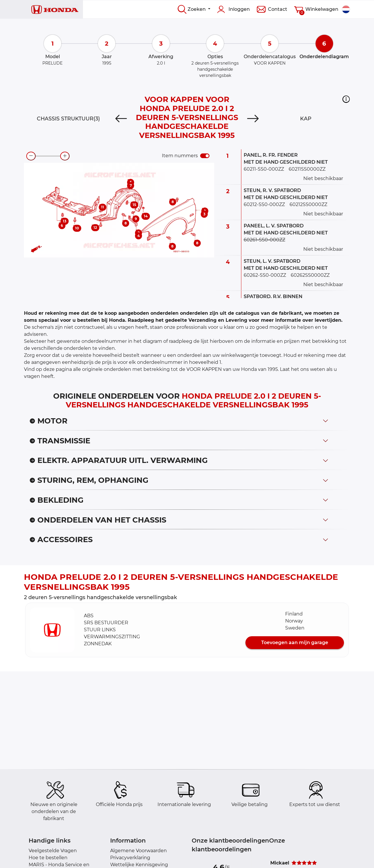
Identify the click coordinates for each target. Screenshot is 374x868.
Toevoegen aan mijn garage (295, 643)
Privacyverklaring (130, 858)
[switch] (205, 156)
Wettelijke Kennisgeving (139, 865)
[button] (346, 99)
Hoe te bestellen (48, 858)
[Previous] (121, 119)
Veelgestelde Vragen (53, 851)
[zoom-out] (31, 156)
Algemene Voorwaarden (138, 851)
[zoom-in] (65, 156)
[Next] (253, 119)
